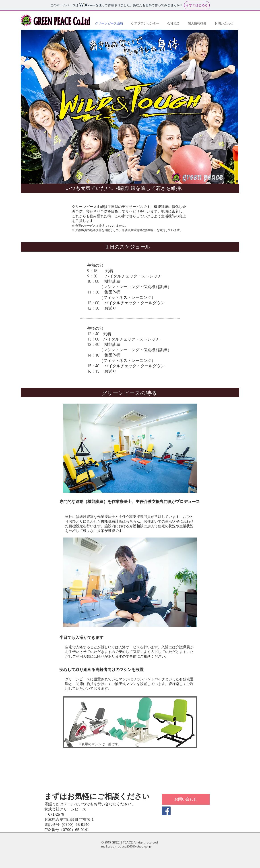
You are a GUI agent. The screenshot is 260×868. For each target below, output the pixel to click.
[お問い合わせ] (186, 799)
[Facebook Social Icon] (166, 811)
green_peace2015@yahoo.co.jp (129, 846)
